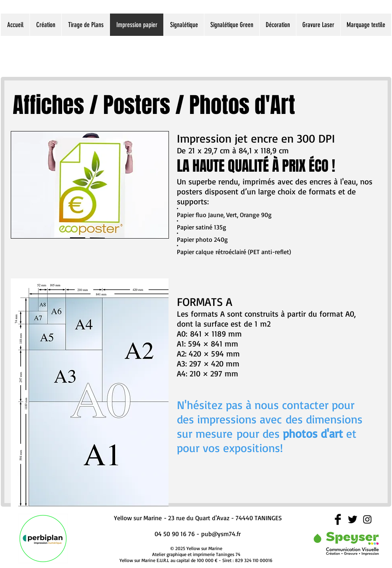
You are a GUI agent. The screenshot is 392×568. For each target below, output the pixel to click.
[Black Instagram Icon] (367, 519)
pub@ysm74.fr (221, 534)
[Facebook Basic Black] (338, 519)
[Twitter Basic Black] (353, 519)
